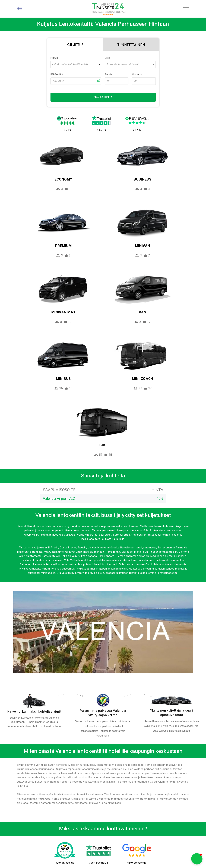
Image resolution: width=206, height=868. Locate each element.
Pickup (54, 58)
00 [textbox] (135, 81)
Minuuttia (137, 75)
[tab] (75, 44)
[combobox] (76, 64)
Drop (107, 58)
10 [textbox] (108, 81)
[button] (197, 859)
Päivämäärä (57, 75)
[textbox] (76, 64)
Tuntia (108, 75)
